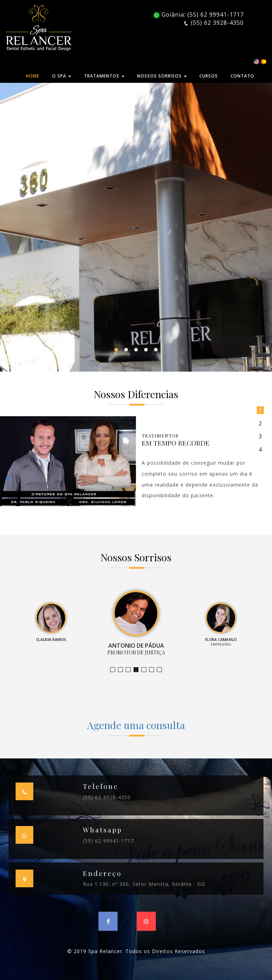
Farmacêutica (154, 670)
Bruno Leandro (123, 670)
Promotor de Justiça (138, 670)
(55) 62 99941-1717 (108, 841)
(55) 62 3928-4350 (107, 797)
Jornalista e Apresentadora (115, 670)
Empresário (162, 670)
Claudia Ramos (131, 670)
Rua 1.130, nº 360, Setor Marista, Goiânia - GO (144, 884)
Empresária (146, 670)
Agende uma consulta (136, 725)
